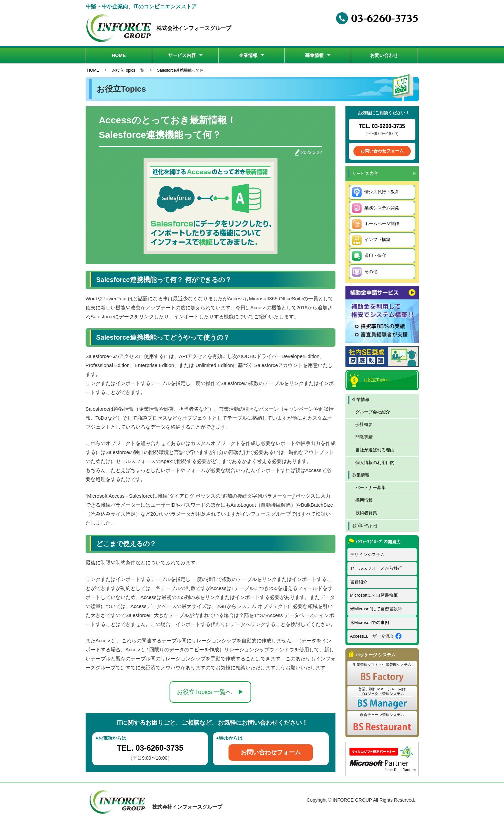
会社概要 (364, 424)
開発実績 (364, 437)
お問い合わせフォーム (271, 752)
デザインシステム (367, 554)
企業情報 (248, 55)
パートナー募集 (371, 487)
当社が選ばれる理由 (375, 450)
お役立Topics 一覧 (128, 70)
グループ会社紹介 (373, 412)
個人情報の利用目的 (375, 462)
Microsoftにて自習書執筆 (374, 595)
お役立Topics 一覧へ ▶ (210, 692)
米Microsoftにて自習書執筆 (376, 609)
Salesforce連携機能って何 (180, 70)
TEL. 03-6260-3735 (150, 748)
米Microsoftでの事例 (370, 622)
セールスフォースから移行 (376, 568)
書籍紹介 (359, 582)
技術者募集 (366, 513)
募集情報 (314, 55)
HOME (119, 55)
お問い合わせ (384, 55)
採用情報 (364, 500)
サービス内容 (182, 55)
